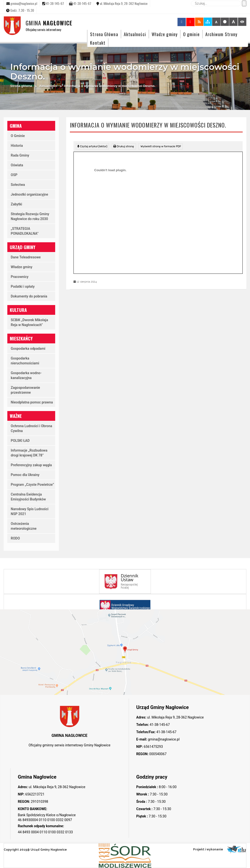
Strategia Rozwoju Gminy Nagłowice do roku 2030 (30, 216)
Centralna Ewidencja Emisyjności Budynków (28, 497)
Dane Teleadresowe (26, 257)
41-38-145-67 (159, 725)
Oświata (17, 165)
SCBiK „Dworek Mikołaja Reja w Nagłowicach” (29, 322)
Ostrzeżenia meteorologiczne (24, 526)
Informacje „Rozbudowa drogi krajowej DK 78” (29, 453)
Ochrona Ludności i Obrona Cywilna (31, 428)
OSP (14, 175)
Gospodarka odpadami (28, 349)
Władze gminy (165, 34)
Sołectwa (18, 185)
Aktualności (135, 34)
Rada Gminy (20, 155)
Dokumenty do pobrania (29, 296)
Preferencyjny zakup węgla (31, 465)
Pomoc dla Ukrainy (25, 475)
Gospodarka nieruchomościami (25, 361)
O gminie (191, 34)
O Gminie (18, 136)
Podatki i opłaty (23, 286)
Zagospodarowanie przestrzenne (25, 390)
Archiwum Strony (221, 34)
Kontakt (98, 43)
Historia (17, 146)
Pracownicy (20, 277)
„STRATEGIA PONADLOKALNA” (25, 231)
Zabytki (16, 204)
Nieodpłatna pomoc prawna (32, 402)
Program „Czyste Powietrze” (32, 485)
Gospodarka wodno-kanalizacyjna (26, 375)
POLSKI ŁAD (20, 441)
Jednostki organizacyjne (29, 194)
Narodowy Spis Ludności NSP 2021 (30, 511)
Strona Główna (104, 34)
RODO (15, 538)
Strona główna (21, 86)
